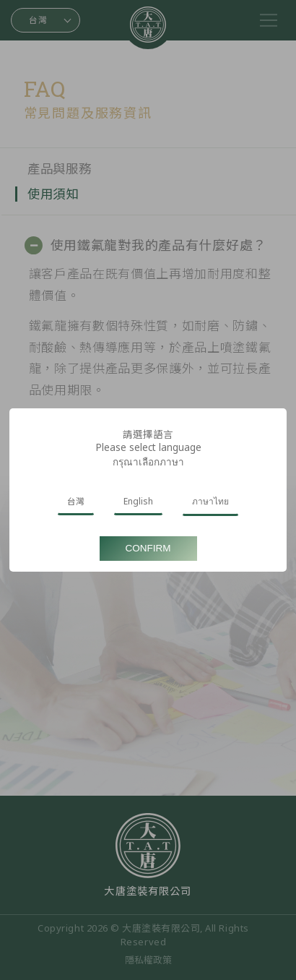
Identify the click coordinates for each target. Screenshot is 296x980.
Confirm (148, 548)
